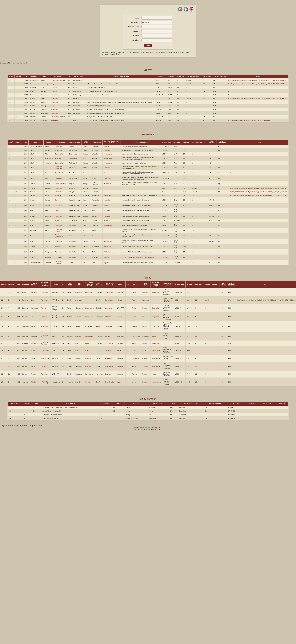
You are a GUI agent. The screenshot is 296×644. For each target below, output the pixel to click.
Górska (108, 336)
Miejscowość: (133, 27)
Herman (44, 366)
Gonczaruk (59, 205)
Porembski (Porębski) (59, 263)
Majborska (109, 350)
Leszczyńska (156, 326)
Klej (52, 106)
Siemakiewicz (110, 382)
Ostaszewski (45, 358)
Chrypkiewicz (156, 343)
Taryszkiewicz (108, 241)
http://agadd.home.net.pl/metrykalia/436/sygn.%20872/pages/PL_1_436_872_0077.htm (259, 192)
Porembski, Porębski (45, 336)
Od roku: (135, 36)
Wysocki (44, 317)
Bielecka (88, 366)
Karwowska (109, 343)
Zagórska (58, 247)
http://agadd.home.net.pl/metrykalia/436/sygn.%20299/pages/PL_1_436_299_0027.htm (257, 80)
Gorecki (58, 200)
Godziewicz (89, 292)
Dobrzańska (108, 154)
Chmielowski (59, 173)
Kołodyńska (107, 178)
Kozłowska (107, 173)
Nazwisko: (135, 22)
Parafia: (136, 31)
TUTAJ (160, 428)
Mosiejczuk (55, 120)
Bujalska (106, 263)
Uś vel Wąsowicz (61, 184)
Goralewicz (155, 308)
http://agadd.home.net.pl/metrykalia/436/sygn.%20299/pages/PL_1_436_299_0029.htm (257, 84)
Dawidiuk (107, 221)
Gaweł (87, 343)
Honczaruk (107, 184)
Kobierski (58, 159)
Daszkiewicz (156, 350)
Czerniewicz (59, 154)
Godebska (107, 211)
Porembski (55, 95)
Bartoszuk (58, 221)
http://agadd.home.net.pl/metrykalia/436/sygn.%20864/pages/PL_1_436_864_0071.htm (259, 195)
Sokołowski (59, 257)
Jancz (154, 374)
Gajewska (108, 326)
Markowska (107, 247)
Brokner (106, 147)
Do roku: (135, 40)
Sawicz (154, 336)
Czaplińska (155, 317)
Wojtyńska (109, 358)
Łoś (86, 350)
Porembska (89, 317)
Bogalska (54, 84)
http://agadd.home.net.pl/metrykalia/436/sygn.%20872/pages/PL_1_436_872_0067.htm (259, 188)
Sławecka (107, 200)
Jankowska (109, 300)
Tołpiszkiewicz (108, 252)
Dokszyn (54, 88)
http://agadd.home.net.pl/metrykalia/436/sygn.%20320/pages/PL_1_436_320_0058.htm (257, 98)
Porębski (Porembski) (59, 236)
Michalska (107, 216)
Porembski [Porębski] (58, 80)
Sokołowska (108, 225)
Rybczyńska (108, 159)
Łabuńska (108, 308)
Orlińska (106, 257)
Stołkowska (109, 366)
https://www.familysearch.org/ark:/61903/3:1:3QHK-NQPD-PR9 (249, 120)
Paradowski (45, 350)
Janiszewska (89, 308)
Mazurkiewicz (108, 195)
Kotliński (54, 91)
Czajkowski (59, 178)
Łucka (106, 205)
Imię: (137, 18)
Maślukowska (156, 382)
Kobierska (107, 150)
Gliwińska (108, 317)
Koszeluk (58, 195)
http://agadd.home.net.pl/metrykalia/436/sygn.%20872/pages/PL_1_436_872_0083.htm (266, 300)
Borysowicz (156, 292)
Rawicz (44, 308)
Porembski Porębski (59, 230)
